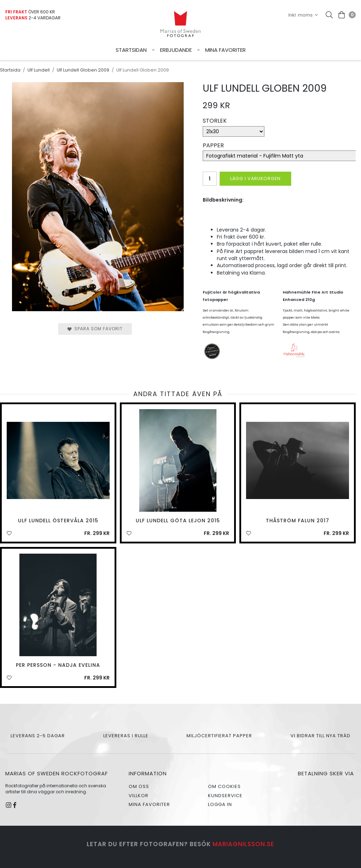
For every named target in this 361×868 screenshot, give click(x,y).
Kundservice (225, 796)
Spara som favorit (95, 329)
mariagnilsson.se (243, 844)
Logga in (220, 804)
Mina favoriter (225, 50)
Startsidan (131, 50)
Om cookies (224, 786)
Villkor (139, 796)
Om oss (139, 786)
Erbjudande (176, 50)
